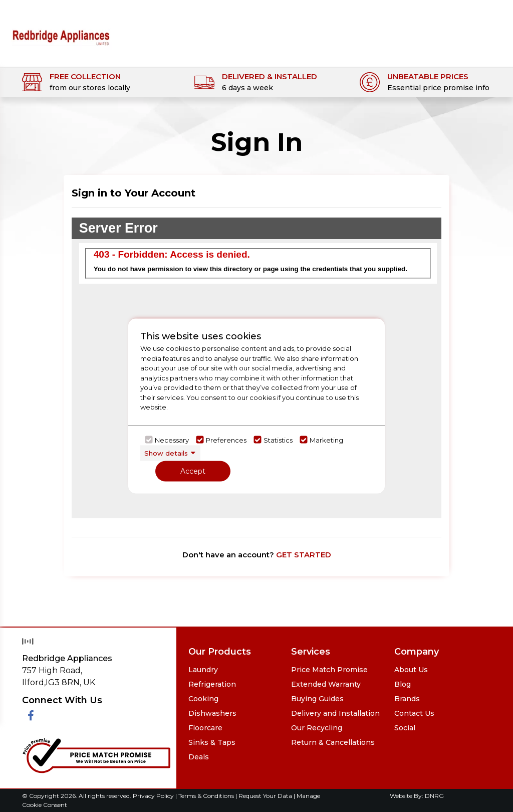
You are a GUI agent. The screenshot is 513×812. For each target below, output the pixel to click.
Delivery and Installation (335, 713)
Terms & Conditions (207, 796)
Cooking (203, 699)
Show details (166, 453)
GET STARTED (304, 555)
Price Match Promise (329, 670)
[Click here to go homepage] (61, 30)
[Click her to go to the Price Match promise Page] (96, 754)
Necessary (172, 440)
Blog (403, 684)
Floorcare (205, 728)
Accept (193, 471)
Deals (199, 757)
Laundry (203, 670)
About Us (411, 670)
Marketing (326, 440)
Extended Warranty (326, 684)
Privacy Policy (154, 796)
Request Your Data (265, 796)
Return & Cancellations (333, 742)
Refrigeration (212, 684)
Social (405, 728)
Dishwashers (212, 713)
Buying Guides (317, 699)
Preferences (226, 440)
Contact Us (414, 713)
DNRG (434, 796)
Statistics (278, 440)
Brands (407, 699)
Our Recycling (317, 728)
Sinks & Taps (212, 742)
